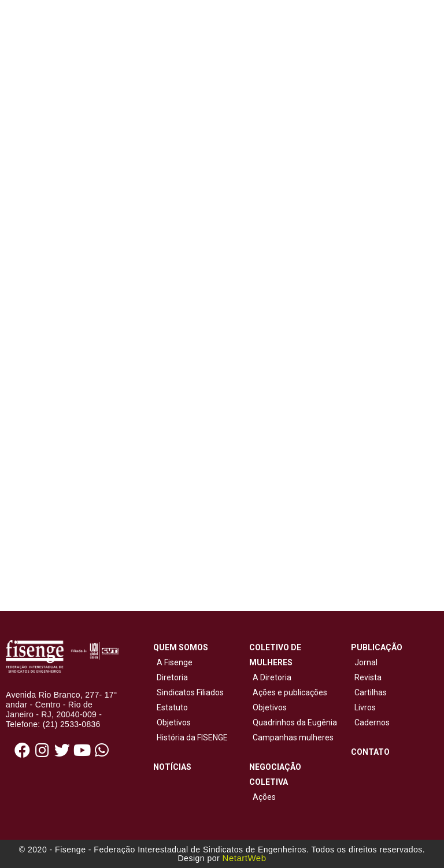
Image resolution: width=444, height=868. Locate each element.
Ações (262, 797)
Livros (365, 707)
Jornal (366, 662)
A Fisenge (173, 662)
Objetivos (172, 722)
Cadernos (372, 722)
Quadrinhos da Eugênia (293, 722)
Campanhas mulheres (291, 737)
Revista (368, 677)
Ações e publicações (288, 692)
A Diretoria (270, 677)
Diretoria (171, 677)
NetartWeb (245, 858)
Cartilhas (371, 692)
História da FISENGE (190, 737)
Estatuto (171, 707)
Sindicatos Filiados (188, 692)
